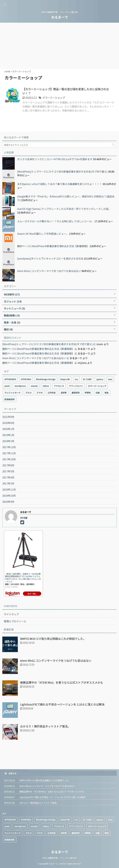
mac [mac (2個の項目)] (110, 379)
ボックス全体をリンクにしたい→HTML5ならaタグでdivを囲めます (55, 159)
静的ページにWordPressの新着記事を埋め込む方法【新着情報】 (53, 246)
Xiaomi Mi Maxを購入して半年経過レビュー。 (43, 234)
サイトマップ (11, 614)
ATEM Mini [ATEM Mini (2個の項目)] (26, 379)
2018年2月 (8, 441)
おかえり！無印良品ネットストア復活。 (45, 726)
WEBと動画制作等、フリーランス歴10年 (59, 858)
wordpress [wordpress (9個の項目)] (20, 386)
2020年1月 (8, 429)
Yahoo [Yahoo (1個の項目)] (46, 386)
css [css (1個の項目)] (76, 379)
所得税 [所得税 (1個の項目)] (88, 393)
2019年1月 (8, 435)
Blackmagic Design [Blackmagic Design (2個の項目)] (46, 379)
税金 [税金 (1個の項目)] (107, 393)
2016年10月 (9, 496)
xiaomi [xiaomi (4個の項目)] (34, 386)
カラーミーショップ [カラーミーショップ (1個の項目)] (97, 386)
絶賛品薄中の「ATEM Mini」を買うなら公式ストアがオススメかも (62, 682)
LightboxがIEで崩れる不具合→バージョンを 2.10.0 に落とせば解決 (62, 704)
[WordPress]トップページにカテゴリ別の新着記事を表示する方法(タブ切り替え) (62, 171)
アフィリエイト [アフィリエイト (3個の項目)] (76, 386)
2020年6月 (8, 423)
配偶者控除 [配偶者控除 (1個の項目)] (10, 399)
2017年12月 (9, 447)
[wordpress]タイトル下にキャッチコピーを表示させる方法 (50, 258)
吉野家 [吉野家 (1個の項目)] (64, 393)
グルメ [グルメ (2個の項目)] (29, 393)
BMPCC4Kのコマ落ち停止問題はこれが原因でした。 (53, 639)
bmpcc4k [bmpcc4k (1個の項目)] (65, 379)
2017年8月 (8, 465)
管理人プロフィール (15, 621)
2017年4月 (8, 477)
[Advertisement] (59, 46)
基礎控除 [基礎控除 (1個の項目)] (76, 393)
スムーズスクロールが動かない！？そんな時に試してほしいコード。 (56, 221)
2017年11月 (9, 453)
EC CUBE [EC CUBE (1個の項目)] (87, 379)
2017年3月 (8, 483)
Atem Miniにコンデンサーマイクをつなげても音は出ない (49, 271)
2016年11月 (9, 489)
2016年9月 (8, 502)
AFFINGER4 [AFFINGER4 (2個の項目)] (10, 379)
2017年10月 (9, 459)
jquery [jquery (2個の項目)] (100, 379)
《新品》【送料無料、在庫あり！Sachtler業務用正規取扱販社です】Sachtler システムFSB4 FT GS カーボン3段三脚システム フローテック (23, 578)
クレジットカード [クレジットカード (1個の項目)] (13, 393)
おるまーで (60, 17)
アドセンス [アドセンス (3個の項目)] (59, 386)
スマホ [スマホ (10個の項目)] (40, 393)
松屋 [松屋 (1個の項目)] (98, 393)
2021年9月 (8, 417)
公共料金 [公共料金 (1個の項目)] (52, 393)
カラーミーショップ (54, 98)
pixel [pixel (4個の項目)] (7, 386)
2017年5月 (8, 471)
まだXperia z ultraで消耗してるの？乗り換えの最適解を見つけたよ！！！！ (60, 184)
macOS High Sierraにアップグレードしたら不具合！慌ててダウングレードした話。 (64, 209)
